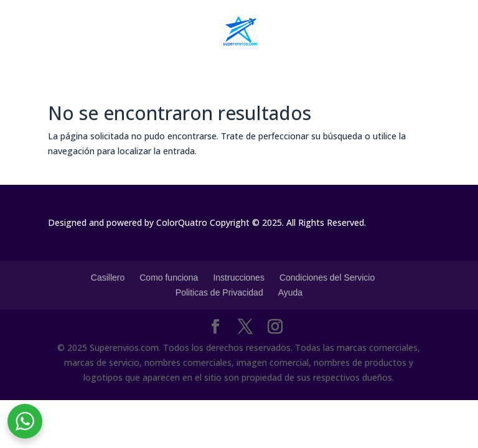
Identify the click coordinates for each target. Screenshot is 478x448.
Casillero (108, 278)
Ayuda (290, 292)
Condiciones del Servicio (327, 278)
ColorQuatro (182, 222)
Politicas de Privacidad (219, 292)
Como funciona (169, 278)
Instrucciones (238, 278)
